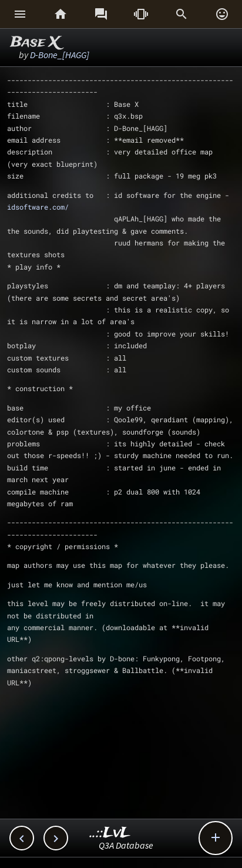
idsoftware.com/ (38, 207)
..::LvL (110, 833)
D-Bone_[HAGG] (60, 55)
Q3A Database (126, 845)
